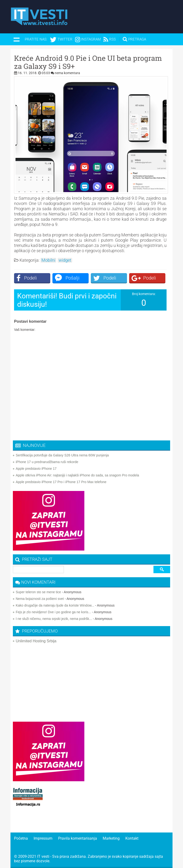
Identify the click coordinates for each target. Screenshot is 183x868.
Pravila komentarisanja (78, 838)
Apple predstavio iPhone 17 (36, 469)
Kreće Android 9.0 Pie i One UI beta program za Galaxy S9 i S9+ (88, 62)
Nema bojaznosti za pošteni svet (40, 599)
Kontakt (132, 838)
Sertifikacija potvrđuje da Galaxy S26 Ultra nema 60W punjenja (62, 455)
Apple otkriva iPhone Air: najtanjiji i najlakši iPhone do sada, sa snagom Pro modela (77, 475)
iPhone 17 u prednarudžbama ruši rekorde (47, 462)
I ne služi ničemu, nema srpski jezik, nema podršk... (54, 619)
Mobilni (48, 260)
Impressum (43, 838)
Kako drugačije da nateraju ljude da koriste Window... (55, 605)
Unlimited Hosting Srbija (36, 641)
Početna (21, 838)
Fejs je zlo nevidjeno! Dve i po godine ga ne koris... (53, 612)
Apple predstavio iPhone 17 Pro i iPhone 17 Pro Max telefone (61, 482)
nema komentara (67, 73)
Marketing (111, 838)
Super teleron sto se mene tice (38, 592)
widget (65, 260)
